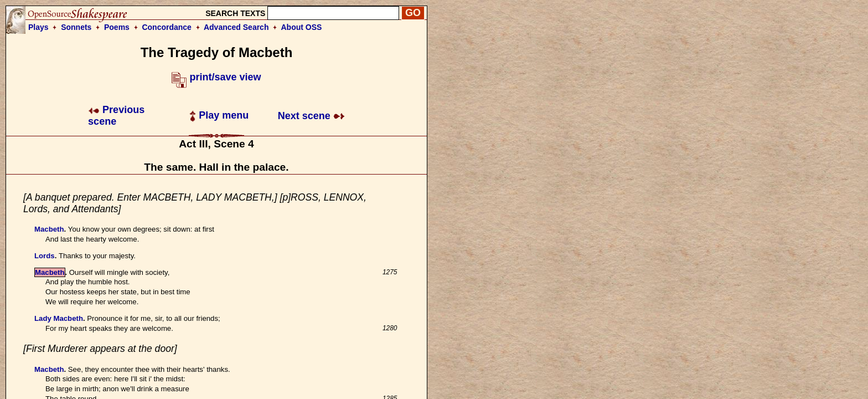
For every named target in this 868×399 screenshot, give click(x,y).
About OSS (302, 27)
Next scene (311, 116)
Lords (45, 256)
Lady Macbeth (59, 318)
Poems (117, 27)
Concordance (166, 27)
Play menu (219, 115)
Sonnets (76, 27)
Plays (38, 27)
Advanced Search (236, 27)
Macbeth (49, 229)
